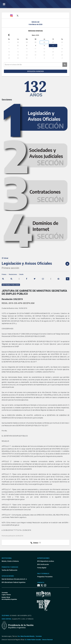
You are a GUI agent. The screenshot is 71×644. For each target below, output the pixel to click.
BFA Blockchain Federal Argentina (14, 582)
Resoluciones (13, 274)
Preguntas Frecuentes (45, 577)
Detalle (21, 274)
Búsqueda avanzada (36, 71)
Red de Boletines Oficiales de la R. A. (14, 579)
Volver (5, 258)
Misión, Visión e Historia (10, 561)
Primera (4, 274)
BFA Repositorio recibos (46, 561)
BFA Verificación (43, 564)
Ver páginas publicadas (11, 285)
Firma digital (42, 568)
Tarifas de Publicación (9, 570)
